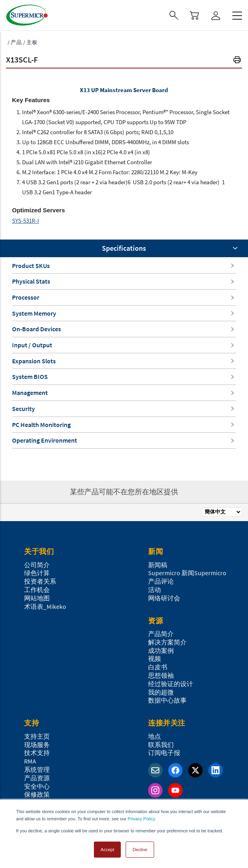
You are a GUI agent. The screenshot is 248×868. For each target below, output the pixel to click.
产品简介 (161, 634)
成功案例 (161, 650)
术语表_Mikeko (45, 606)
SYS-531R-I (25, 221)
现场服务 (37, 745)
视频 (154, 659)
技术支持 (37, 753)
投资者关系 (40, 581)
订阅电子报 (164, 753)
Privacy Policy (141, 819)
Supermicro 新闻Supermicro (187, 573)
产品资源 (37, 778)
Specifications (124, 248)
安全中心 (37, 786)
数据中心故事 (167, 700)
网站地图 (37, 598)
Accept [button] (108, 850)
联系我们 (161, 745)
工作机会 (37, 590)
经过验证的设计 (171, 684)
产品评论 (161, 581)
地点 (154, 736)
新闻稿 (158, 565)
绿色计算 (37, 573)
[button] (237, 61)
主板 (32, 42)
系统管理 (37, 769)
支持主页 (37, 736)
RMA (30, 761)
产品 (16, 42)
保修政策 (37, 794)
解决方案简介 (167, 642)
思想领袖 (161, 675)
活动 (154, 590)
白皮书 (158, 667)
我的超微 (161, 692)
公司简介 (37, 565)
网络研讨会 (164, 598)
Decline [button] (140, 850)
